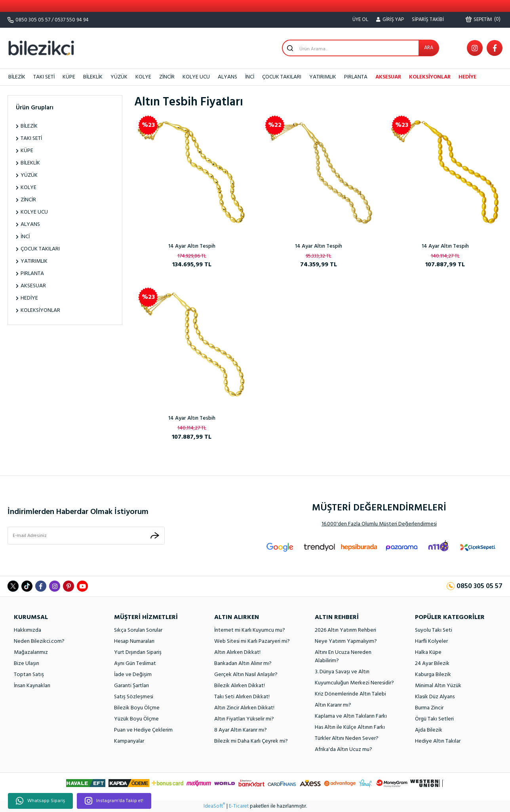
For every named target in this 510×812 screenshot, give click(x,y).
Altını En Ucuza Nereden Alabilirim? (343, 657)
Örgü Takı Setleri (434, 719)
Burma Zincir (429, 708)
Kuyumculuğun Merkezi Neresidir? (354, 683)
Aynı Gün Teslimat (135, 664)
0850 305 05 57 (33, 20)
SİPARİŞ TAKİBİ (428, 20)
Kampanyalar (129, 741)
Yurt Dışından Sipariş (138, 652)
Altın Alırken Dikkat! (237, 652)
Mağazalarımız (31, 652)
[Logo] (41, 48)
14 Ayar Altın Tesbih (192, 418)
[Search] (361, 48)
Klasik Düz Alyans (435, 697)
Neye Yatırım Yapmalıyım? (346, 641)
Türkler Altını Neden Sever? (347, 738)
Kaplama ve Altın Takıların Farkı (351, 716)
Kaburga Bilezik (433, 675)
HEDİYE (467, 77)
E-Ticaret (239, 806)
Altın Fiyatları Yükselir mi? (244, 719)
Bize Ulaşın (27, 664)
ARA (429, 48)
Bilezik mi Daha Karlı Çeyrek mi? (251, 741)
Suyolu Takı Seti (434, 630)
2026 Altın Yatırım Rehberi (345, 630)
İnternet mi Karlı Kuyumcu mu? (250, 630)
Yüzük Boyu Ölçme (136, 719)
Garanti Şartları (131, 686)
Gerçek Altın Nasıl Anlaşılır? (246, 675)
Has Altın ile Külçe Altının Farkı (350, 727)
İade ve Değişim (133, 675)
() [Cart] (483, 19)
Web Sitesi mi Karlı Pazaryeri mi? (252, 641)
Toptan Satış (29, 675)
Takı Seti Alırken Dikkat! (242, 697)
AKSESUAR (388, 77)
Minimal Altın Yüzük (438, 686)
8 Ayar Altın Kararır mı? (241, 730)
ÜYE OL (360, 20)
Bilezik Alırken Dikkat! (240, 686)
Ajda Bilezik (429, 730)
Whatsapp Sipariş (40, 801)
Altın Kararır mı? (333, 705)
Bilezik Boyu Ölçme (137, 708)
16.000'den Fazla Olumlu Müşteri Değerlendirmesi (379, 524)
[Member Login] (390, 20)
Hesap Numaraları (134, 641)
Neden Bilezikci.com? (39, 641)
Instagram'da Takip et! (114, 801)
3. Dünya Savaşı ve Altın (342, 672)
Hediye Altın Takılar (438, 741)
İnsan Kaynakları (32, 686)
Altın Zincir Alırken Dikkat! (244, 708)
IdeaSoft (214, 806)
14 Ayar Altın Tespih (192, 246)
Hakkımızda (28, 630)
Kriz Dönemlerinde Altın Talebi (350, 694)
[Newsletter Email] (86, 536)
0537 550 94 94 (72, 20)
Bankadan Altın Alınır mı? (243, 664)
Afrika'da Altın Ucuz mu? (343, 750)
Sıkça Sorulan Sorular (138, 630)
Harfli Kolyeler (431, 641)
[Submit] (155, 536)
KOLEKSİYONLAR (430, 77)
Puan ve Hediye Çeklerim (143, 730)
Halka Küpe (428, 652)
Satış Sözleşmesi (134, 697)
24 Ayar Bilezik (432, 664)
